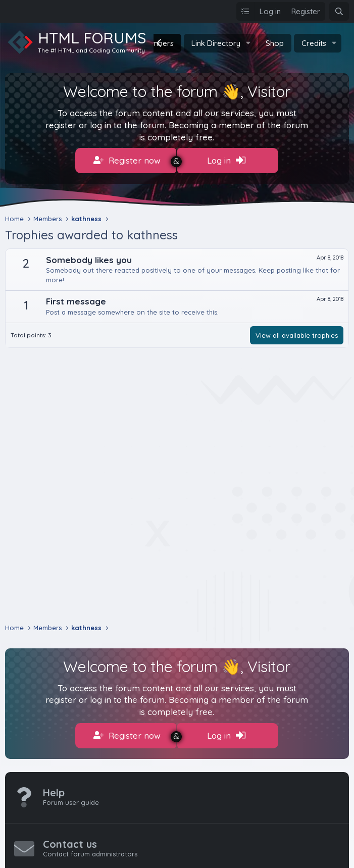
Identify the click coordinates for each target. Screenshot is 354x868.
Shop (275, 43)
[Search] (339, 11)
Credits (314, 43)
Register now (127, 161)
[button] (248, 43)
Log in (226, 161)
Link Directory (216, 43)
